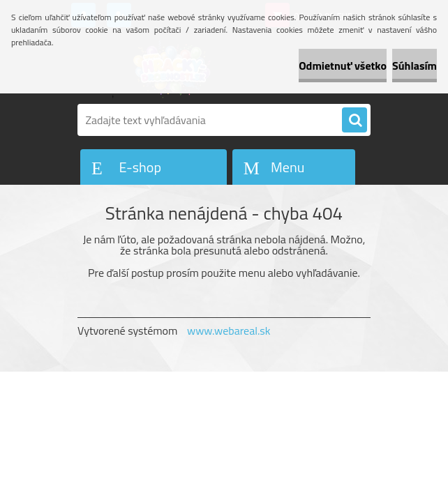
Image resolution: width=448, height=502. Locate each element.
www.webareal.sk (229, 330)
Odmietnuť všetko (343, 66)
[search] (354, 121)
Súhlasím (415, 66)
